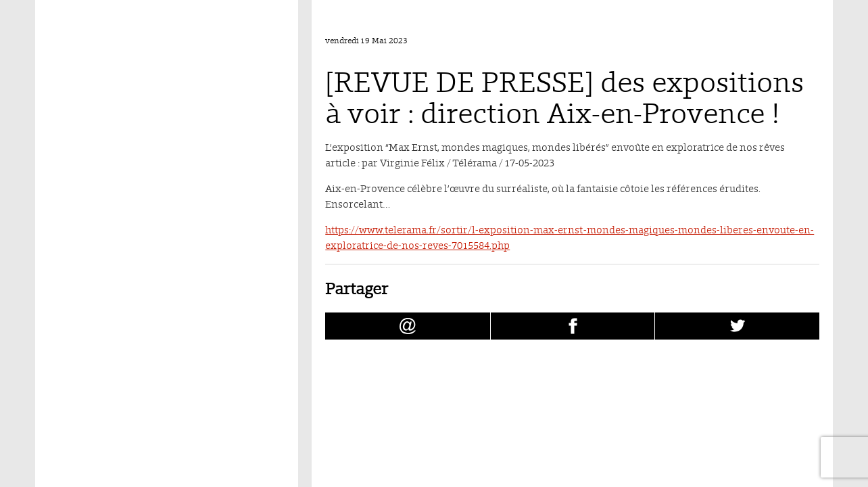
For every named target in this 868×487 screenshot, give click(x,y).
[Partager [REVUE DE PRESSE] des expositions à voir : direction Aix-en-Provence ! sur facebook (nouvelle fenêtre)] (573, 326)
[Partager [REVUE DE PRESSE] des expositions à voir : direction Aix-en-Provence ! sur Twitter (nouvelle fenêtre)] (737, 326)
